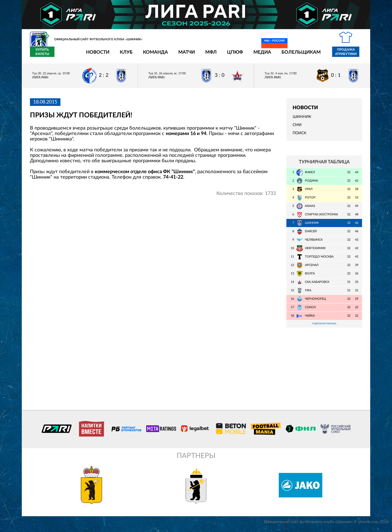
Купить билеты (350, 55)
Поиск (299, 136)
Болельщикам (269, 55)
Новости (66, 55)
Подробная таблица (324, 327)
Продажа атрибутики (314, 55)
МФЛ (179, 55)
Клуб (94, 55)
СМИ (297, 128)
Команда (124, 55)
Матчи (155, 55)
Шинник (302, 120)
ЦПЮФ (203, 55)
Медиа (230, 55)
